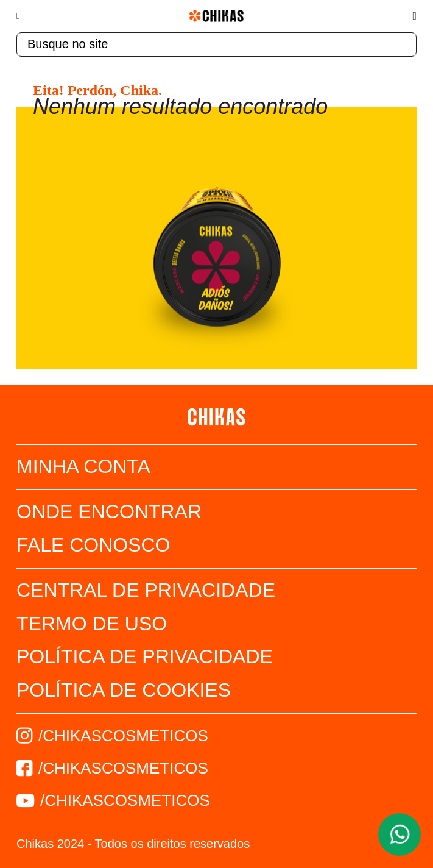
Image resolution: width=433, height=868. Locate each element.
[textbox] (216, 44)
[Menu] (24, 16)
